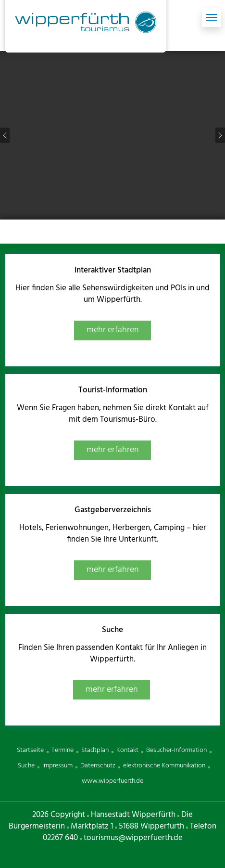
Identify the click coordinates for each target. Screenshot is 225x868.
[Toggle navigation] (212, 17)
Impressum (57, 766)
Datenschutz (98, 766)
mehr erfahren (113, 330)
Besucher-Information (176, 750)
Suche (26, 766)
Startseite (30, 750)
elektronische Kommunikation (164, 766)
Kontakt (127, 750)
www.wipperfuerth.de (112, 781)
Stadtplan (95, 750)
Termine (62, 750)
